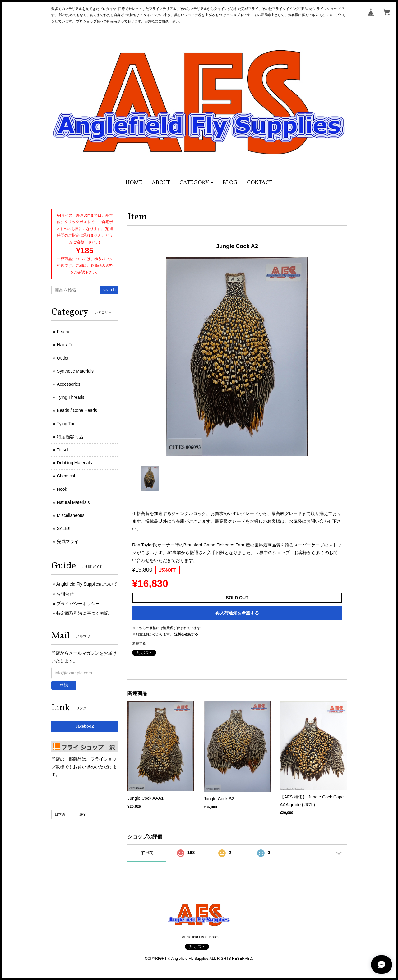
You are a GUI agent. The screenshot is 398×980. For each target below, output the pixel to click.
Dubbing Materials (74, 463)
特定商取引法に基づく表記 (82, 613)
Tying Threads (71, 397)
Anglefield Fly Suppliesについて (87, 584)
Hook (62, 489)
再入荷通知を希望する (237, 613)
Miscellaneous (71, 515)
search (109, 290)
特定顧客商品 (70, 437)
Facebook (85, 727)
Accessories (69, 384)
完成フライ (68, 541)
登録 (64, 685)
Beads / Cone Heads (77, 410)
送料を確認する (186, 634)
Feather (64, 332)
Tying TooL (67, 424)
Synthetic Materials (75, 371)
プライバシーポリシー (78, 604)
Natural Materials (73, 502)
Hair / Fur (66, 345)
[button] (196, 183)
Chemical (66, 476)
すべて (147, 853)
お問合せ (65, 594)
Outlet (63, 358)
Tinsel (63, 450)
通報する (139, 643)
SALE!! (64, 528)
